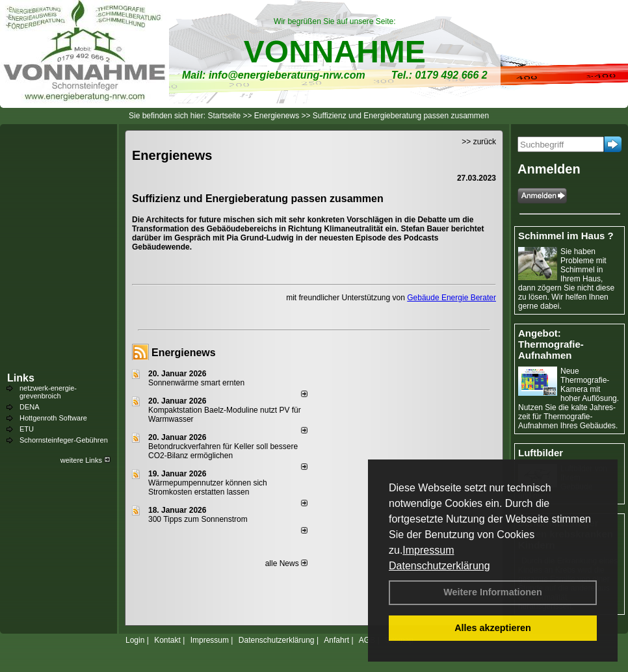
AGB (367, 640)
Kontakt (167, 640)
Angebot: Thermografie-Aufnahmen (551, 344)
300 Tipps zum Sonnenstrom (198, 519)
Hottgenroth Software (53, 418)
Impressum (428, 550)
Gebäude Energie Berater (451, 298)
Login (135, 640)
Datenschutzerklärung (439, 566)
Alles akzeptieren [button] (493, 628)
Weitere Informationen (493, 592)
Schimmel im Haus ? (566, 236)
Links (21, 378)
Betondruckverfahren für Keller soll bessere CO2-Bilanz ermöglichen (223, 451)
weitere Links (85, 460)
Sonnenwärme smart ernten (196, 383)
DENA (30, 407)
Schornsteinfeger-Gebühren (64, 440)
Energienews (184, 353)
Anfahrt (336, 640)
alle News (286, 563)
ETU (27, 429)
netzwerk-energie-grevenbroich (48, 392)
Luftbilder (541, 453)
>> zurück (479, 142)
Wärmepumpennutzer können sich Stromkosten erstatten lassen (208, 487)
